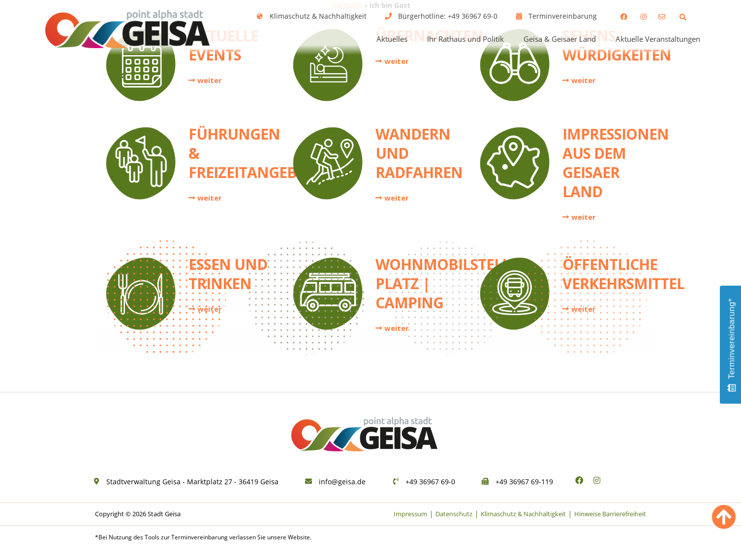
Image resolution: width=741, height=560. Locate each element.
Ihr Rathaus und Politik (465, 39)
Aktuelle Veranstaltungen (658, 39)
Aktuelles (392, 39)
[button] (683, 17)
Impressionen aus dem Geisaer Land (616, 170)
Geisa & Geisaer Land (560, 39)
